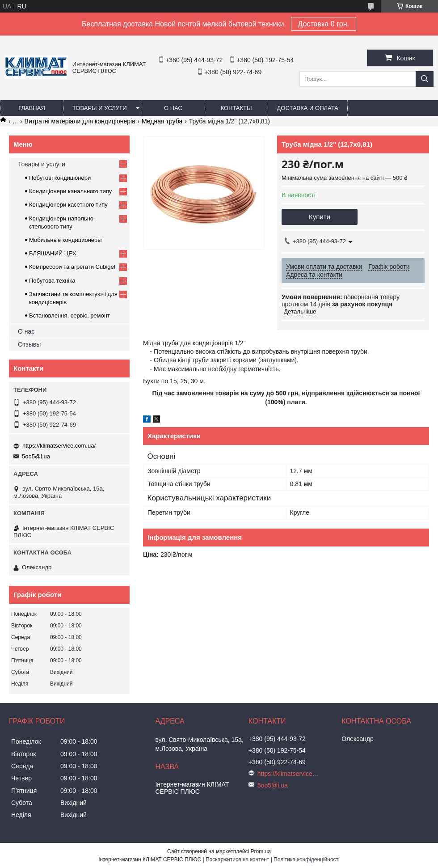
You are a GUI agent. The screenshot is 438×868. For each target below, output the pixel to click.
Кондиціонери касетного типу (68, 205)
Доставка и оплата (308, 108)
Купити (320, 217)
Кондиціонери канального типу (70, 191)
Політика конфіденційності (307, 860)
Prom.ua (261, 851)
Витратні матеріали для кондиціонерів (80, 121)
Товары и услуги (100, 108)
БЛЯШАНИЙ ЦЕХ (53, 253)
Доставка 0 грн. (324, 24)
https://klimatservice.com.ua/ (59, 446)
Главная (32, 108)
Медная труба (162, 121)
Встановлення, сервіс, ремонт (69, 315)
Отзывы (29, 344)
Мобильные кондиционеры (65, 240)
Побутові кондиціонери (60, 178)
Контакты (236, 108)
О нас (173, 108)
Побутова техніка (52, 281)
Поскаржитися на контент (237, 860)
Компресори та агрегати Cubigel (72, 267)
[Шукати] (425, 79)
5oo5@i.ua (36, 456)
